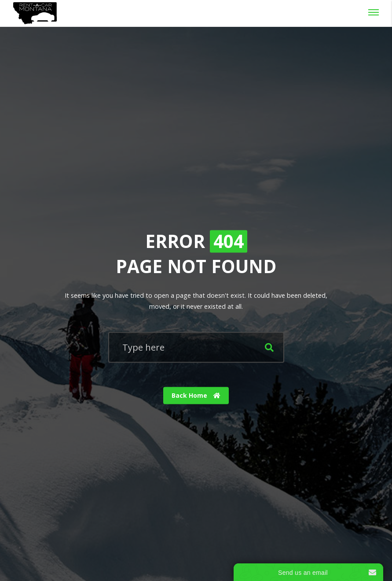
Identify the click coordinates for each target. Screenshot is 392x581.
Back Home (196, 395)
